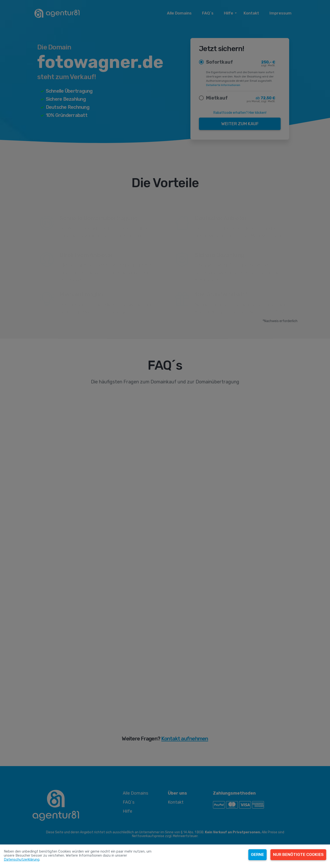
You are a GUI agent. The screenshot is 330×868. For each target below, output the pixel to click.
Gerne (257, 854)
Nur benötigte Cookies (298, 854)
